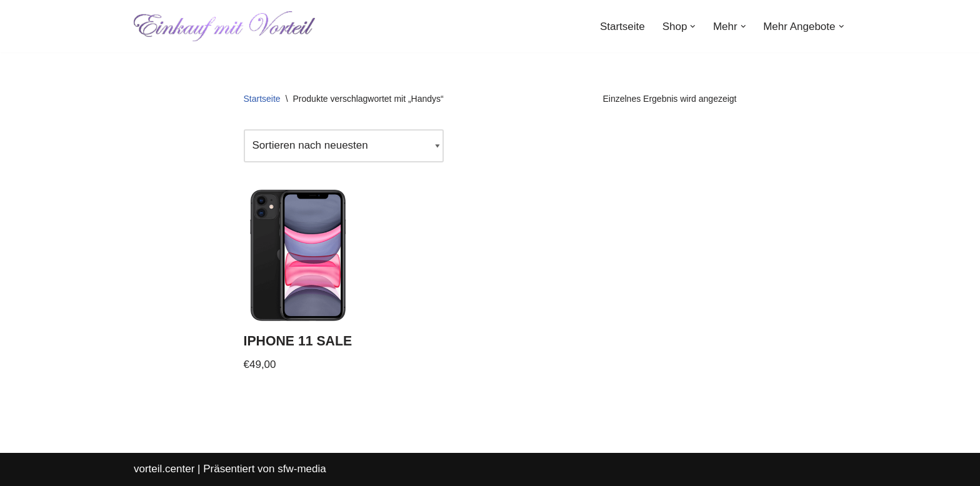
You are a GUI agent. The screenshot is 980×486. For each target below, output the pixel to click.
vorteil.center (164, 469)
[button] (693, 27)
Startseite (622, 27)
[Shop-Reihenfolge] (344, 146)
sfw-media (302, 469)
